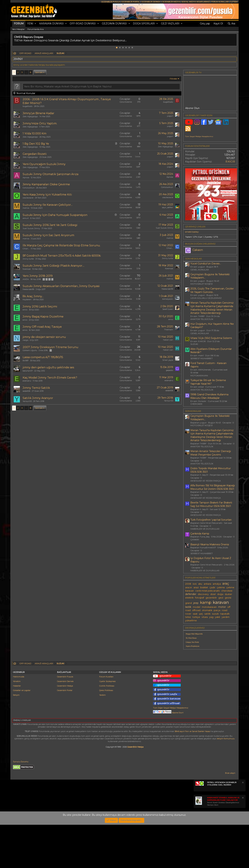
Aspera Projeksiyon (193, 646)
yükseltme (191, 621)
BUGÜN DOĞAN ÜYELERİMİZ (200, 244)
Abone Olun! (168, 756)
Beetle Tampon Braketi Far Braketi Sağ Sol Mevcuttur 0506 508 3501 (211, 504)
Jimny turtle (28, 259)
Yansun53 (27, 401)
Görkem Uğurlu (30, 350)
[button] (35, 24)
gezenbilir (211, 598)
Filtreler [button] (174, 79)
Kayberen (27, 299)
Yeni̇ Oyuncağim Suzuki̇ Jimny (44, 164)
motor (222, 607)
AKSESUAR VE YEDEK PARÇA (206, 481)
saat (195, 614)
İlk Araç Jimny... (33, 296)
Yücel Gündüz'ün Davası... (206, 263)
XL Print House (191, 638)
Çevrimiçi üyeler (195, 227)
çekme (221, 587)
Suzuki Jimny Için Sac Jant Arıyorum (48, 235)
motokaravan (209, 607)
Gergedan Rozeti (35, 154)
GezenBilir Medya (135, 790)
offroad (196, 610)
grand (188, 603)
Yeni (30, 24)
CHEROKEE (196, 404)
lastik (188, 607)
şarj (201, 614)
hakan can (168, 340)
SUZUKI (194, 344)
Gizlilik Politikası (107, 729)
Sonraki (39, 72)
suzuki (215, 614)
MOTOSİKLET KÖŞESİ (202, 284)
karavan (221, 602)
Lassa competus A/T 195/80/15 (43, 357)
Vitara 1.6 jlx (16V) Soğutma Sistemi (211, 338)
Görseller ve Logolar (22, 734)
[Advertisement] (210, 676)
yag (211, 617)
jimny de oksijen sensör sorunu (44, 337)
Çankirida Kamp (200, 534)
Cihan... (26, 249)
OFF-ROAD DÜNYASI (83, 24)
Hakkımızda (19, 720)
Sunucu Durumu (21, 805)
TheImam (169, 330)
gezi (221, 598)
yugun (170, 116)
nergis (26, 340)
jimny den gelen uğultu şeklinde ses (48, 367)
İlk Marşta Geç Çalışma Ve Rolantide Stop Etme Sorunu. (62, 245)
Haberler (17, 729)
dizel (213, 594)
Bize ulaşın (230, 816)
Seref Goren (168, 309)
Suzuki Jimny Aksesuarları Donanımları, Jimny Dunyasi (61, 286)
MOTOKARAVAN (199, 376)
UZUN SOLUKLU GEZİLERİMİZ (206, 298)
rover (188, 614)
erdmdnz (27, 381)
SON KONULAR (193, 411)
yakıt (218, 617)
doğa (220, 594)
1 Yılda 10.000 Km (34, 133)
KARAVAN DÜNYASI (52, 24)
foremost (27, 269)
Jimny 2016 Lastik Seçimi (40, 306)
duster (228, 594)
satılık (207, 614)
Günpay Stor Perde (192, 642)
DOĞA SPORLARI (144, 24)
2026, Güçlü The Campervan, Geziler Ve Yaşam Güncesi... (212, 290)
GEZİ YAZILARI (170, 24)
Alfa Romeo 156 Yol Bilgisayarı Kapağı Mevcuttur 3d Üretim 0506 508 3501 (213, 487)
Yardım (102, 738)
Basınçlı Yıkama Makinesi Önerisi (210, 544)
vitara (205, 617)
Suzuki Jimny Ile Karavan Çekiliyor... (48, 205)
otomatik (207, 610)
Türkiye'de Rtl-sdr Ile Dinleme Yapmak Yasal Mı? (208, 382)
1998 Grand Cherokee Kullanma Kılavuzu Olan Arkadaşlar (209, 396)
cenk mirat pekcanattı (208, 591)
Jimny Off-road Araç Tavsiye (42, 327)
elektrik (189, 598)
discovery (203, 594)
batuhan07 (28, 371)
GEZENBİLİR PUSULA (110, 2)
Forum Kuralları (106, 720)
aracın (189, 587)
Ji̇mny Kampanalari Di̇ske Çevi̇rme (46, 184)
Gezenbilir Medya (65, 729)
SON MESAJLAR (193, 259)
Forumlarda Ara (36, 29)
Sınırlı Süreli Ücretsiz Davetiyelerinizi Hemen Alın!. (223, 845)
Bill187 (26, 361)
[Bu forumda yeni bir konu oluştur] (101, 86)
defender (191, 594)
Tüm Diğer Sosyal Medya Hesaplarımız (171, 751)
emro (25, 310)
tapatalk (225, 614)
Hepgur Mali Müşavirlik (194, 634)
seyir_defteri (168, 207)
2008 (188, 584)
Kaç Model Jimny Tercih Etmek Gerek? (50, 378)
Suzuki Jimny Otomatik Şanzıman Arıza (50, 174)
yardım (226, 617)
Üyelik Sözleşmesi (107, 725)
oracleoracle (28, 198)
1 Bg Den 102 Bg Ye (36, 144)
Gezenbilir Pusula (65, 720)
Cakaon (198, 250)
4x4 (195, 584)
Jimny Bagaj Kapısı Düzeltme (43, 317)
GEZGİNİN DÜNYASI (114, 24)
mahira (26, 208)
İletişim (16, 738)
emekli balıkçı (192, 232)
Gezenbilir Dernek (65, 725)
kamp (206, 602)
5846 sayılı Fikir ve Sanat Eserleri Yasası (192, 775)
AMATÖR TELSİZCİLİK (202, 319)
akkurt (26, 218)
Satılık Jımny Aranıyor (38, 398)
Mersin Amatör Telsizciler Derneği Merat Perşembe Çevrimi (211, 453)
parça (217, 610)
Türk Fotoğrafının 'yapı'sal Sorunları (211, 520)
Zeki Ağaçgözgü (30, 116)
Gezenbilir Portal (65, 734)
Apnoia (26, 178)
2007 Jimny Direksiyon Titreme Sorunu (50, 347)
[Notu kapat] (243, 826)
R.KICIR (230, 162)
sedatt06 (26, 391)
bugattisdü (28, 106)
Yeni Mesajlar (18, 29)
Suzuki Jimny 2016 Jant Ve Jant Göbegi (50, 225)
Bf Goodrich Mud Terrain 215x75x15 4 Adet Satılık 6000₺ (62, 256)
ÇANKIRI (195, 540)
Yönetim (17, 725)
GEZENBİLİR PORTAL (131, 2)
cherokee (227, 591)
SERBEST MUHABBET (202, 358)
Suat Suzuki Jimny (31, 228)
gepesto (170, 370)
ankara (207, 584)
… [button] (26, 72)
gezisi (228, 598)
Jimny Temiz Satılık (36, 388)
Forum (19, 24)
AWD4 (26, 279)
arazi (196, 587)
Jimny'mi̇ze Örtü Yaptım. (40, 123)
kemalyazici (168, 299)
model (197, 607)
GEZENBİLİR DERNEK (151, 2)
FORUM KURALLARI (220, 2)
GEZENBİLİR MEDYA (171, 2)
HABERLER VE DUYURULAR (205, 529)
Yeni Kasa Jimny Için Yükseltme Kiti (47, 195)
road (225, 610)
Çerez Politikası (106, 734)
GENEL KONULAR (200, 270)
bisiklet (204, 587)
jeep (196, 603)
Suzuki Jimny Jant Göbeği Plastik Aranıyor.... (54, 266)
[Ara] (231, 24)
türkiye (196, 617)
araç (226, 583)
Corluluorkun (29, 188)
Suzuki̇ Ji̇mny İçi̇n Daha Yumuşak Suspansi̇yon (55, 215)
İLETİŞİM (234, 2)
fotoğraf (200, 598)
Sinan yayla (168, 360)
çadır (212, 587)
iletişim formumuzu (226, 782)
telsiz (188, 617)
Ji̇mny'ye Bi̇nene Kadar (38, 113)
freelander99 (28, 289)
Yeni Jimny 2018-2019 (38, 276)
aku (200, 584)
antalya (217, 584)
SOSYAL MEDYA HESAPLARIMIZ (196, 2)
